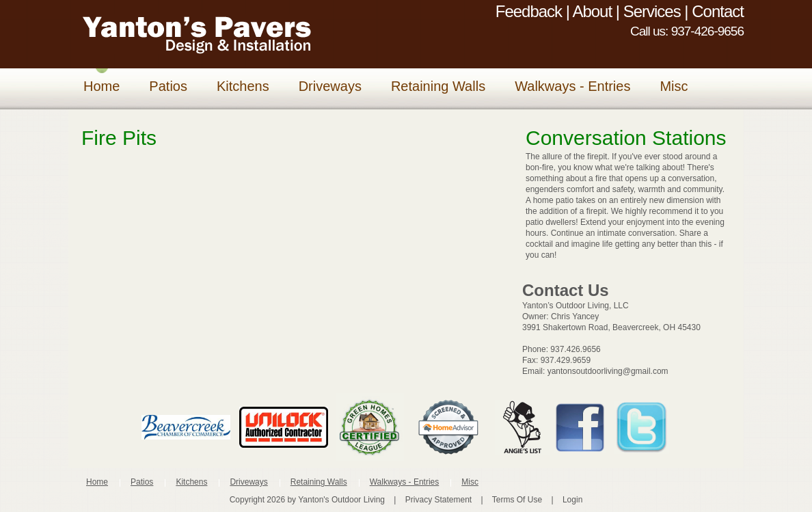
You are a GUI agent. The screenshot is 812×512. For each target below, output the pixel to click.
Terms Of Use (517, 500)
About (592, 11)
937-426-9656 (707, 31)
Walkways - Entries (405, 482)
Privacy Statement (438, 500)
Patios (142, 482)
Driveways (248, 482)
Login (572, 500)
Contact (718, 11)
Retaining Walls (319, 482)
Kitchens (191, 482)
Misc (470, 482)
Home (97, 482)
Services (652, 11)
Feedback (529, 11)
